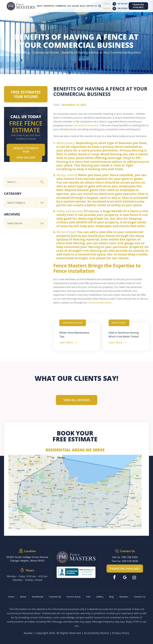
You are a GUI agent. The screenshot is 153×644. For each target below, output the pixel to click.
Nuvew (28, 633)
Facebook (115, 577)
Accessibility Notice (96, 633)
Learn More (66, 343)
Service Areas (74, 597)
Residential (49, 6)
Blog (82, 6)
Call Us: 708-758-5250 (125, 557)
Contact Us (91, 6)
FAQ (69, 6)
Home (11, 597)
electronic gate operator (118, 194)
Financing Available (138, 6)
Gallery (76, 6)
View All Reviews (77, 400)
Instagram (135, 577)
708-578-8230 (122, 8)
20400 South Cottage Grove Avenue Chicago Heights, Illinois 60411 (27, 559)
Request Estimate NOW (26, 150)
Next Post (119, 323)
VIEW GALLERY (26, 157)
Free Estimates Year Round (26, 94)
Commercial (61, 6)
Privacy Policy (121, 633)
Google (125, 577)
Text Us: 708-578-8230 (125, 561)
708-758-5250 (122, 4)
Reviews (124, 597)
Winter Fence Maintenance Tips (74, 335)
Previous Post (73, 323)
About (40, 6)
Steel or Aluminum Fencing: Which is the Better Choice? (124, 335)
